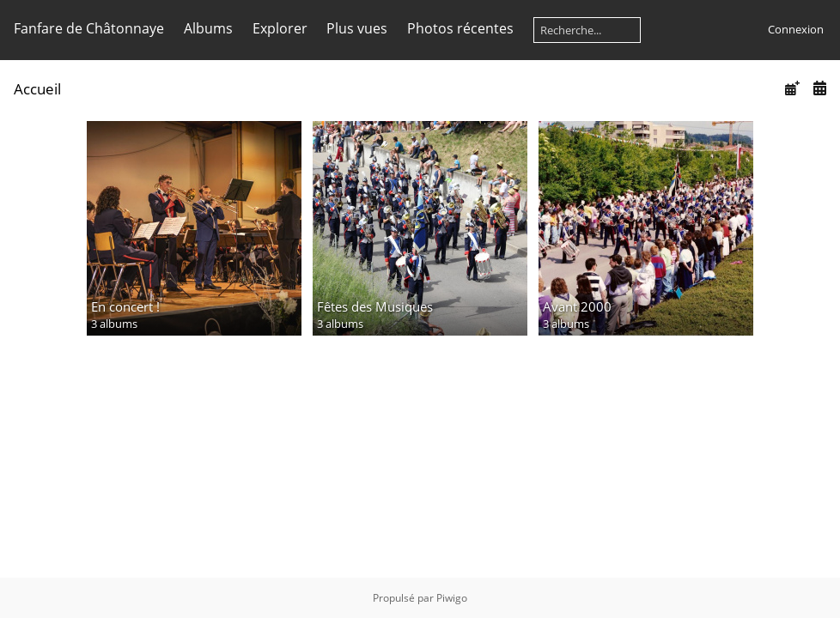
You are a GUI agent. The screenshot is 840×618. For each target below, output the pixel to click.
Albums (208, 28)
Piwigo (452, 598)
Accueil (37, 89)
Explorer (280, 28)
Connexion (796, 29)
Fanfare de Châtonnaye (89, 28)
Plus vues (357, 28)
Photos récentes (460, 28)
